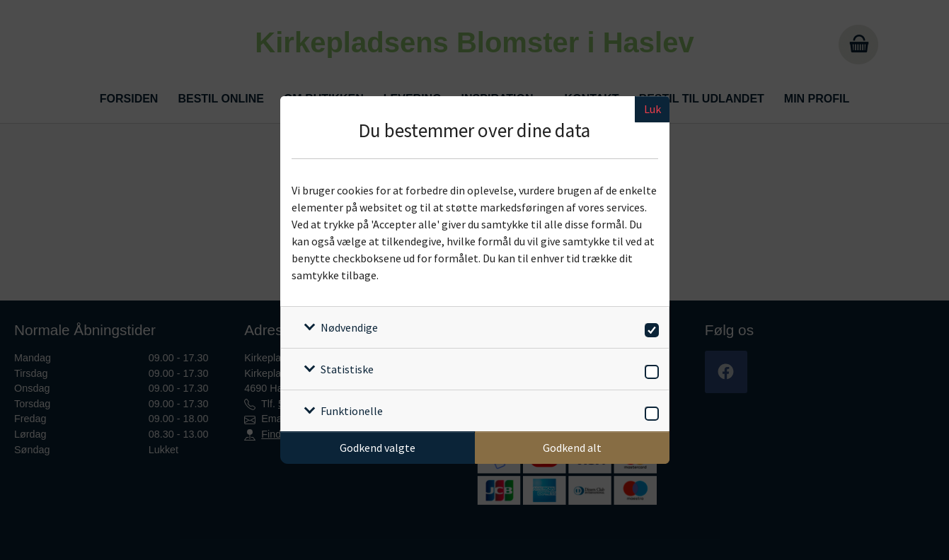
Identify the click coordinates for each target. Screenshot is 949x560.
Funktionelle (352, 411)
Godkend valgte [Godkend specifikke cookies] (378, 448)
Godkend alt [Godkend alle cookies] (572, 448)
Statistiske (347, 369)
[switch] (649, 328)
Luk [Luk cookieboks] (652, 109)
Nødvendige (349, 327)
